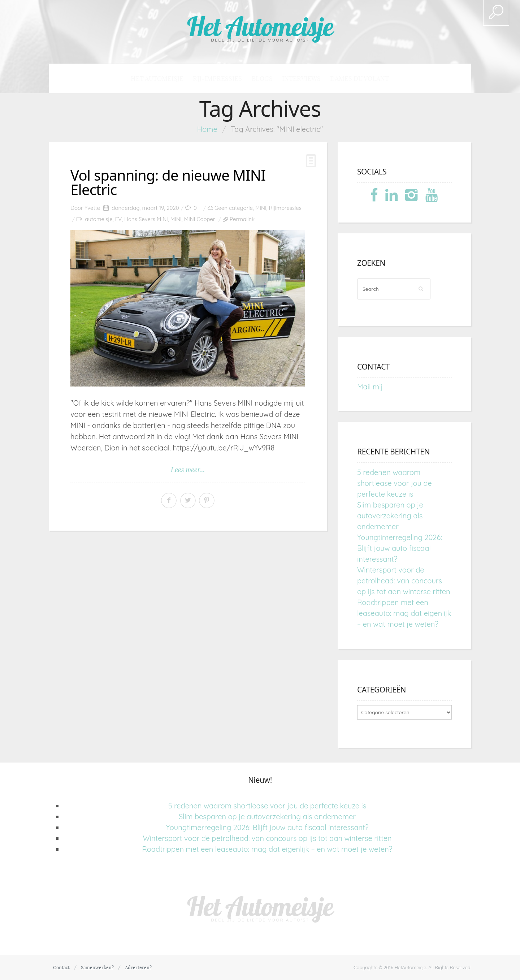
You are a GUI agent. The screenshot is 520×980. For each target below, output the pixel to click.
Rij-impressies (217, 79)
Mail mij (370, 387)
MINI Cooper (200, 219)
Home (207, 129)
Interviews (301, 79)
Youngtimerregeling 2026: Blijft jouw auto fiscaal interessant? (400, 548)
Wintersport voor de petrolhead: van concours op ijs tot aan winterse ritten (404, 581)
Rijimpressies (285, 208)
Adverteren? (138, 967)
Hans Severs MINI (146, 219)
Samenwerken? (97, 967)
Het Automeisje (260, 26)
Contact (61, 967)
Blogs (262, 79)
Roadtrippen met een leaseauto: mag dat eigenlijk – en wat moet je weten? (404, 613)
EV (119, 219)
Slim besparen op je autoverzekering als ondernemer (390, 516)
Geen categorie (234, 208)
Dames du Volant (359, 79)
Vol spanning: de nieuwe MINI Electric (168, 182)
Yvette (92, 208)
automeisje (99, 219)
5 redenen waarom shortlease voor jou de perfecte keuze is (395, 483)
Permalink (242, 219)
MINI (261, 208)
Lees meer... (188, 470)
